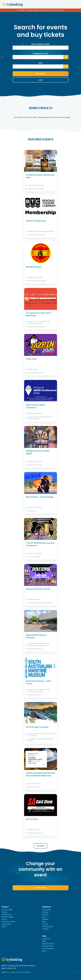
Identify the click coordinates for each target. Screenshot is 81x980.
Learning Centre (48, 944)
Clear (41, 80)
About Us (5, 972)
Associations (47, 910)
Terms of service (25, 972)
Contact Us (46, 939)
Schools (45, 924)
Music (44, 922)
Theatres (45, 929)
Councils (45, 914)
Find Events (41, 74)
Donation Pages (7, 917)
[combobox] (41, 57)
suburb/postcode (41, 54)
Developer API (47, 946)
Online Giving (6, 914)
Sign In (4, 926)
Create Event (41, 888)
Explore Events (7, 910)
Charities (45, 912)
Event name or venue (40, 44)
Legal (13, 972)
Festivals (45, 919)
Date (40, 63)
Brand (44, 951)
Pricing (4, 919)
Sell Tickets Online (8, 922)
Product (4, 912)
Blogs (44, 941)
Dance (45, 917)
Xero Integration (48, 948)
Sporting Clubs (48, 926)
